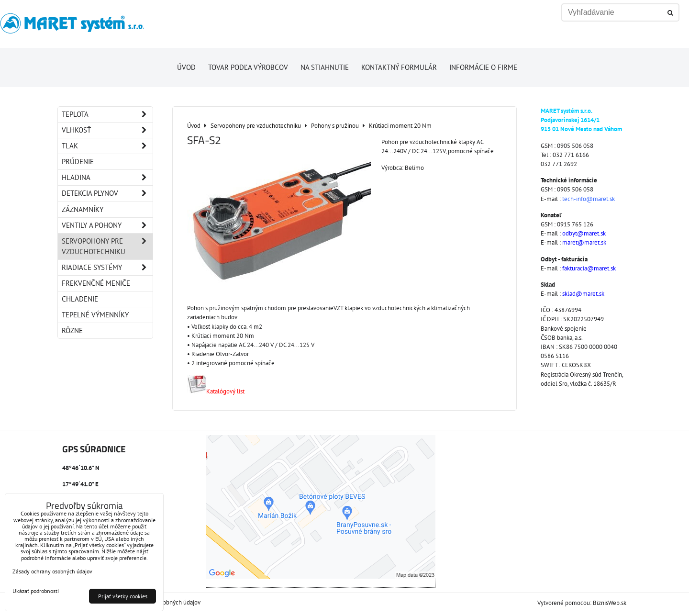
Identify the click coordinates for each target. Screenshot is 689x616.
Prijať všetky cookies (123, 596)
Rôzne (72, 330)
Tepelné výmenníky (95, 315)
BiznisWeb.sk (610, 603)
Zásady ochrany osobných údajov (52, 571)
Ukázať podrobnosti (36, 591)
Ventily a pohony (107, 225)
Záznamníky (83, 209)
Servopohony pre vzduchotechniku (107, 246)
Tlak (107, 146)
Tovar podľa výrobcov (248, 67)
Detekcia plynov (107, 193)
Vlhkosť (107, 130)
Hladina (107, 178)
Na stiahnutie (325, 67)
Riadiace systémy (107, 268)
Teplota (107, 114)
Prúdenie (78, 162)
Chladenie (80, 299)
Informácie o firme (483, 67)
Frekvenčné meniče (96, 283)
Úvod (186, 67)
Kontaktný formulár (399, 67)
